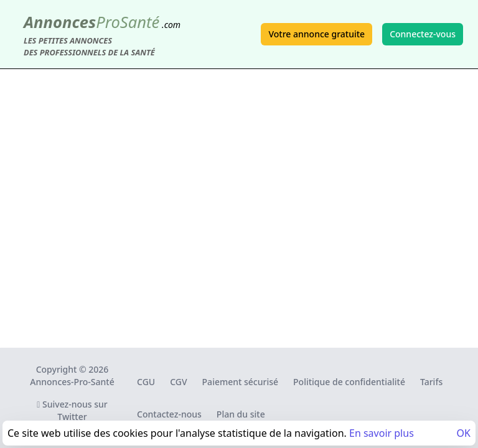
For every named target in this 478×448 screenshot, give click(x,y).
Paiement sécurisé (240, 382)
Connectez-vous (423, 34)
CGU (146, 382)
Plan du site (241, 414)
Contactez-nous (169, 414)
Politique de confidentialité (349, 382)
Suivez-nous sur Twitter (72, 410)
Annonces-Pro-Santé (72, 382)
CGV (178, 382)
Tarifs (431, 382)
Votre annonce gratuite (316, 34)
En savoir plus (382, 433)
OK (464, 433)
